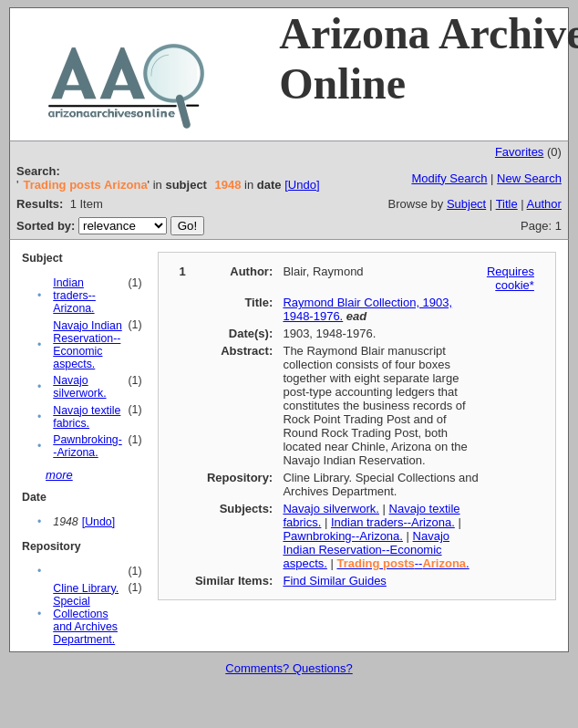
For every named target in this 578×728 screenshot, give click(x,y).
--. (403, 563)
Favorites (519, 152)
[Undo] (302, 185)
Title (507, 204)
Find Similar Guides (334, 581)
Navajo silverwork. (79, 387)
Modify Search (449, 178)
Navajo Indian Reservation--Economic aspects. (88, 345)
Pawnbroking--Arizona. (87, 446)
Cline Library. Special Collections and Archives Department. (86, 614)
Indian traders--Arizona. (74, 296)
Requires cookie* (511, 278)
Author (544, 204)
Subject (466, 204)
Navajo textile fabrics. (87, 417)
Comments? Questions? (289, 668)
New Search (529, 178)
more (59, 475)
